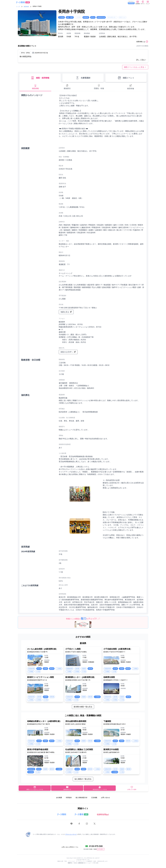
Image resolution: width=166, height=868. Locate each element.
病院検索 (26, 7)
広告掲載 (94, 797)
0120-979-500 (96, 846)
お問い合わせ (105, 797)
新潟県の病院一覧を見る (83, 707)
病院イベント (126, 78)
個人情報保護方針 (82, 797)
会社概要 (59, 797)
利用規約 (69, 797)
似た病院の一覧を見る (83, 779)
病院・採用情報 (40, 78)
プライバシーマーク (71, 834)
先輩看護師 (83, 78)
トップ (18, 7)
